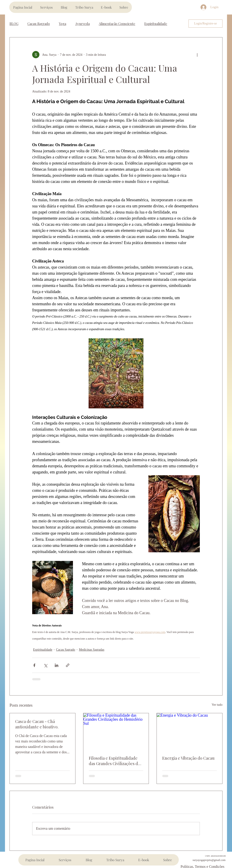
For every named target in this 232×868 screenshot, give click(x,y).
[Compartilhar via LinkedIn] (57, 665)
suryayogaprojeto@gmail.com (209, 860)
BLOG (14, 24)
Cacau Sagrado (39, 24)
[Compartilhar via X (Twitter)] (45, 665)
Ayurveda (82, 24)
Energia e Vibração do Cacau (188, 758)
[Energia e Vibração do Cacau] (190, 732)
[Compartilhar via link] (68, 665)
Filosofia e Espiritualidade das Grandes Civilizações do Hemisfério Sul (115, 761)
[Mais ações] (197, 55)
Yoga (63, 24)
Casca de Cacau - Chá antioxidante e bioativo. (37, 724)
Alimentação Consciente (117, 24)
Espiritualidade (156, 24)
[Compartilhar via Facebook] (34, 665)
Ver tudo (217, 705)
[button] (46, 7)
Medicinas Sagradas (92, 650)
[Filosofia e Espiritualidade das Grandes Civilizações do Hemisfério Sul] (116, 732)
